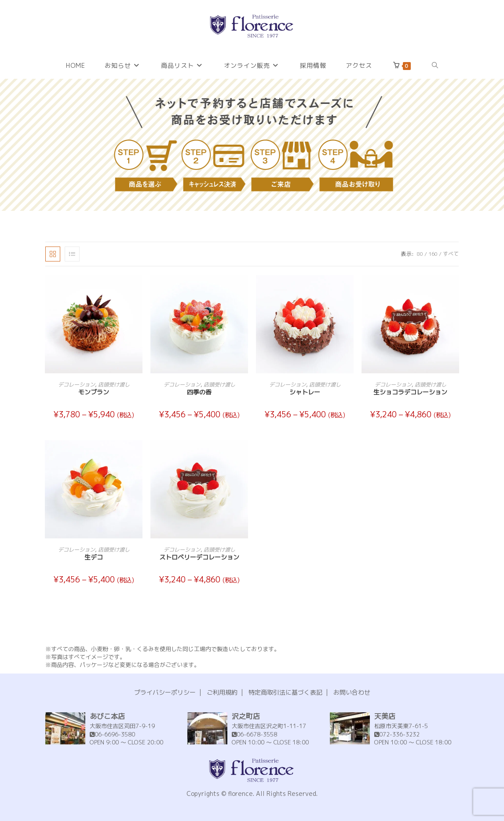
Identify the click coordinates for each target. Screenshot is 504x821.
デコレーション (77, 385)
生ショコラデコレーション (410, 392)
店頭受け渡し (114, 385)
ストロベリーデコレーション (199, 557)
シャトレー (305, 392)
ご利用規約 (222, 692)
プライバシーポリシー (165, 692)
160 (433, 254)
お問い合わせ (352, 692)
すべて (451, 254)
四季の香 (199, 392)
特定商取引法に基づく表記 (285, 692)
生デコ (94, 557)
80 (420, 254)
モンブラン (94, 392)
